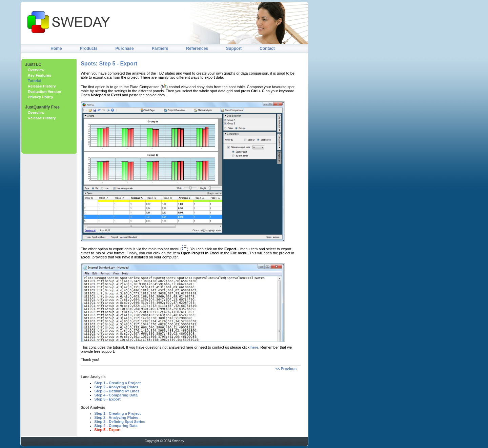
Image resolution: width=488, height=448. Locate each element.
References (197, 48)
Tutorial (35, 81)
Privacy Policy (40, 97)
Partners (160, 48)
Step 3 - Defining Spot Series (120, 422)
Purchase (125, 48)
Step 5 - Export (107, 399)
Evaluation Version (44, 92)
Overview (36, 70)
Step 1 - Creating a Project (117, 383)
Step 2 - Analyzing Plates (116, 387)
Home (56, 48)
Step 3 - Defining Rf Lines (117, 391)
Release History (42, 86)
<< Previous (286, 369)
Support (234, 48)
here (254, 347)
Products (89, 48)
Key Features (39, 75)
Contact (267, 48)
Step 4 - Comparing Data (116, 395)
